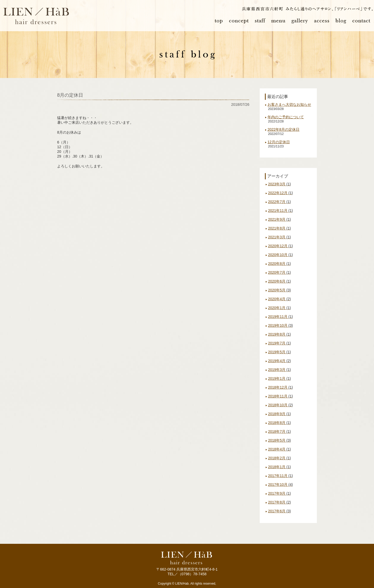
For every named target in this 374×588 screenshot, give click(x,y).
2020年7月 (279, 272)
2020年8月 (279, 264)
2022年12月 (280, 193)
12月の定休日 (279, 142)
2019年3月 (279, 370)
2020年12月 (280, 246)
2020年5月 (279, 290)
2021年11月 (280, 211)
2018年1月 (279, 467)
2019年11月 (280, 317)
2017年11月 (280, 476)
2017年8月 (279, 502)
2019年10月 (280, 325)
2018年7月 (279, 432)
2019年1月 (279, 378)
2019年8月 (279, 334)
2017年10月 (280, 485)
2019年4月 (279, 361)
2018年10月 (280, 405)
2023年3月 (279, 184)
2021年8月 (279, 228)
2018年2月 (279, 458)
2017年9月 (279, 493)
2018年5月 (279, 440)
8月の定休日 (70, 95)
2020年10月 (280, 255)
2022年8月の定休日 (283, 129)
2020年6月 (279, 281)
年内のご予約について (286, 117)
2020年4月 (279, 299)
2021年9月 (279, 219)
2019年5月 (279, 352)
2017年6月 (279, 511)
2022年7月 (279, 202)
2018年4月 (279, 449)
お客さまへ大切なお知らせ (289, 104)
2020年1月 (279, 308)
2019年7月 (279, 343)
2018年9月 (279, 414)
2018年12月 (280, 387)
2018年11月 (280, 396)
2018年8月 (279, 423)
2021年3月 (279, 237)
